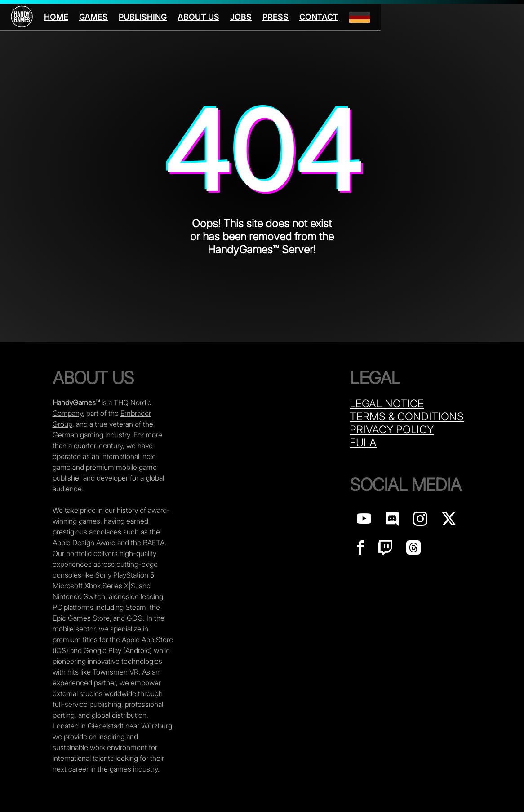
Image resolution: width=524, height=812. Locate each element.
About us (198, 17)
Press (275, 17)
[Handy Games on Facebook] (360, 550)
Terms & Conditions (407, 417)
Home (56, 17)
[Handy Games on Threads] (413, 550)
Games (93, 17)
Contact (319, 17)
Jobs (241, 17)
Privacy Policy (392, 430)
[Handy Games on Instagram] (420, 521)
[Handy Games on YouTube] (364, 521)
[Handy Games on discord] (392, 521)
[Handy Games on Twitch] (385, 550)
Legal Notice (387, 404)
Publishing (143, 17)
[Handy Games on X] (449, 521)
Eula (363, 443)
